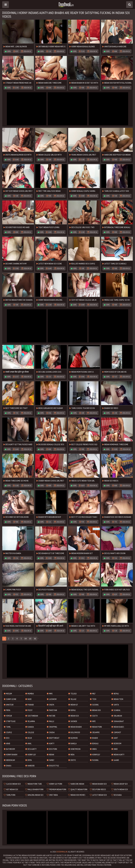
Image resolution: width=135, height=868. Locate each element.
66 (35, 639)
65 (30, 639)
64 (26, 639)
